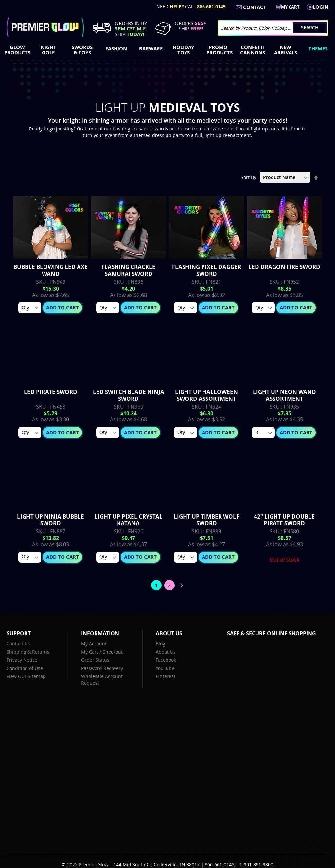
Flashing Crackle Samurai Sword (128, 270)
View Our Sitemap (26, 676)
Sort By (248, 177)
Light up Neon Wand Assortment (284, 395)
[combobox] (273, 28)
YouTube (165, 668)
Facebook (166, 660)
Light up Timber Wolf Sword (206, 520)
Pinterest (166, 676)
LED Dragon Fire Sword (284, 267)
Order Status (95, 660)
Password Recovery (102, 668)
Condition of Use (25, 668)
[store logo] (45, 27)
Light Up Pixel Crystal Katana (129, 520)
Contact (255, 7)
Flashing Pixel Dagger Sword (207, 270)
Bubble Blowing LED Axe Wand (51, 270)
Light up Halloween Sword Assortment (206, 395)
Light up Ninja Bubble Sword (51, 520)
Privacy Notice (22, 660)
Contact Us (18, 644)
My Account (94, 644)
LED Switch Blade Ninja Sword (129, 395)
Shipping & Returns (28, 652)
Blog (160, 644)
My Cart (90, 652)
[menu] (167, 51)
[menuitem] (16, 50)
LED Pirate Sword (51, 392)
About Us (166, 652)
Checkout (113, 652)
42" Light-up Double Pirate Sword (284, 520)
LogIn (321, 7)
